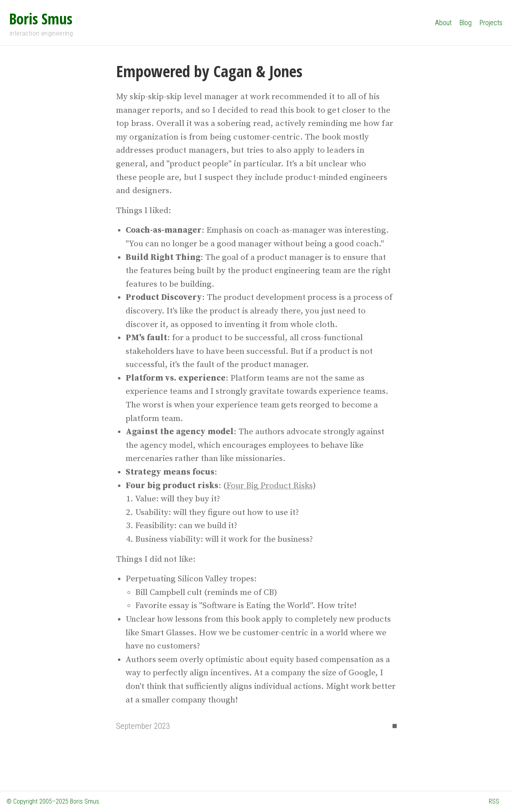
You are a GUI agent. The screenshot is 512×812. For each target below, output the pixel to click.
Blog (466, 23)
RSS (494, 801)
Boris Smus (41, 18)
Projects (491, 23)
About (443, 23)
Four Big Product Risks (270, 486)
